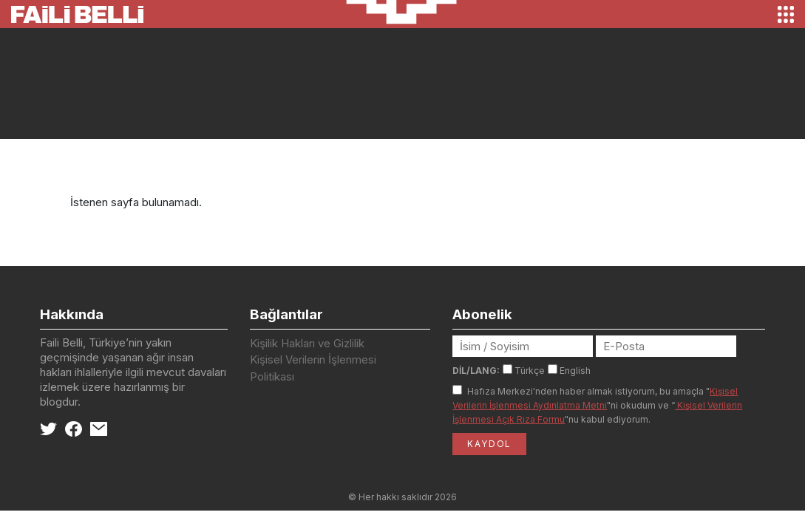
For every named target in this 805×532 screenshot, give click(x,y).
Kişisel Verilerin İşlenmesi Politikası (313, 368)
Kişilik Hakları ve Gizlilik (307, 343)
